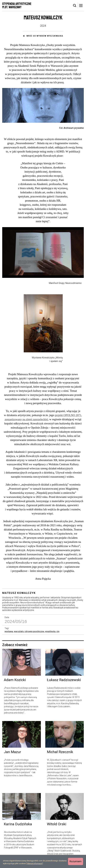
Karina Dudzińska (18, 827)
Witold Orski (57, 827)
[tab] (75, 6)
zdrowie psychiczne (34, 634)
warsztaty (19, 634)
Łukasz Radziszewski (64, 683)
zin (58, 634)
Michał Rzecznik (60, 755)
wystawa (9, 634)
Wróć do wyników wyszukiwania (45, 36)
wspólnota (50, 634)
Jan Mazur (12, 755)
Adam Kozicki (15, 683)
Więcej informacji (35, 863)
